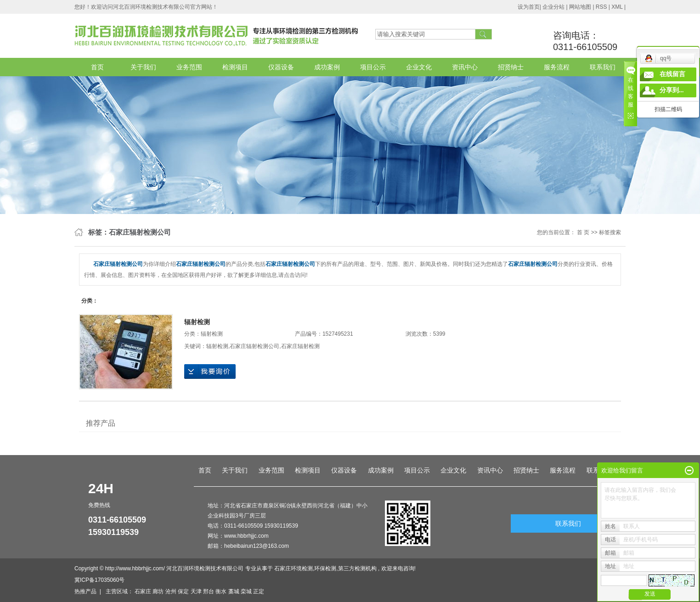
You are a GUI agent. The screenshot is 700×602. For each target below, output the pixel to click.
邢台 (209, 591)
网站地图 (581, 7)
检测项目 (235, 67)
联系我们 (603, 67)
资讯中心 (465, 67)
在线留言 (672, 74)
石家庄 (143, 591)
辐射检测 (197, 322)
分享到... (672, 90)
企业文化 (419, 67)
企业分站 (553, 7)
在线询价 (210, 371)
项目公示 (373, 67)
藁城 (234, 591)
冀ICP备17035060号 (99, 580)
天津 (196, 591)
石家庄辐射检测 (300, 346)
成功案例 (327, 67)
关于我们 (143, 67)
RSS (601, 7)
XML (617, 7)
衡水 (221, 591)
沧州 (171, 591)
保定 (183, 591)
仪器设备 (281, 67)
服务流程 (557, 67)
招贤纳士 (511, 67)
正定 (259, 591)
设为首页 (529, 7)
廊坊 (158, 591)
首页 (97, 67)
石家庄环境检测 (294, 568)
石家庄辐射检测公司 (254, 346)
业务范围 (189, 67)
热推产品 (85, 591)
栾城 (246, 591)
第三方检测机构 (357, 568)
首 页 (583, 232)
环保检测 (325, 568)
